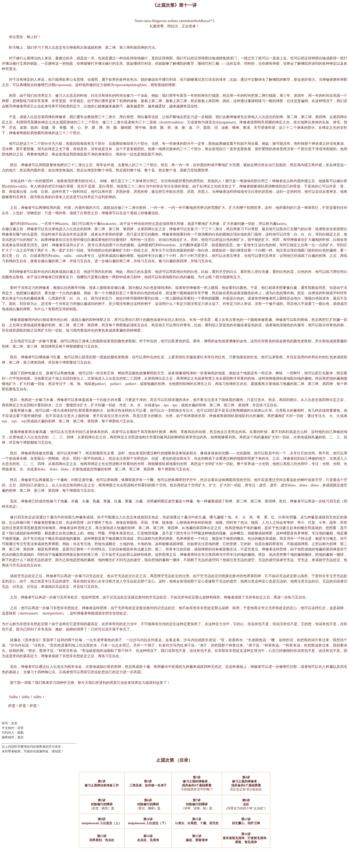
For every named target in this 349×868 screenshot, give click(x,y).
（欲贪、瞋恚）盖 (102, 804)
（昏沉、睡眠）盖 (148, 804)
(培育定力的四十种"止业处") (246, 804)
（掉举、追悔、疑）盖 (197, 804)
